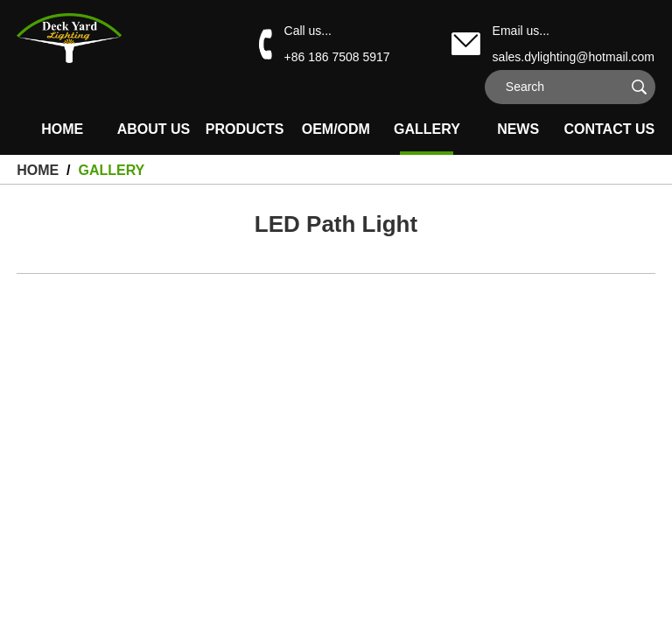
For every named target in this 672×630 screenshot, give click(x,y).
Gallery (427, 129)
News (518, 129)
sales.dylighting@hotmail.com (574, 57)
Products (245, 129)
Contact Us (609, 129)
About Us (154, 129)
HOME (62, 129)
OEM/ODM (336, 129)
